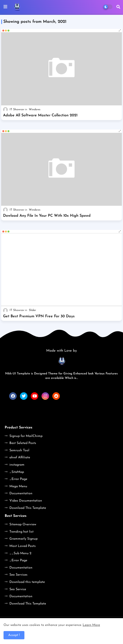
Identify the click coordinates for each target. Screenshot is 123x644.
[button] (118, 7)
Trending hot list (21, 532)
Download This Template (28, 508)
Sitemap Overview (23, 524)
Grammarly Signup (23, 539)
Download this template (27, 582)
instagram (17, 465)
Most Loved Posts (23, 546)
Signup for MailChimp (26, 436)
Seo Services (18, 575)
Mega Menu (18, 486)
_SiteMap (17, 472)
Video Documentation (26, 501)
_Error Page (18, 479)
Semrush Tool (19, 450)
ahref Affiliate (20, 457)
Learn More (91, 625)
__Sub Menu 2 (20, 553)
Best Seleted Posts (23, 443)
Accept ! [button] (14, 635)
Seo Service (18, 589)
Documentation (21, 493)
